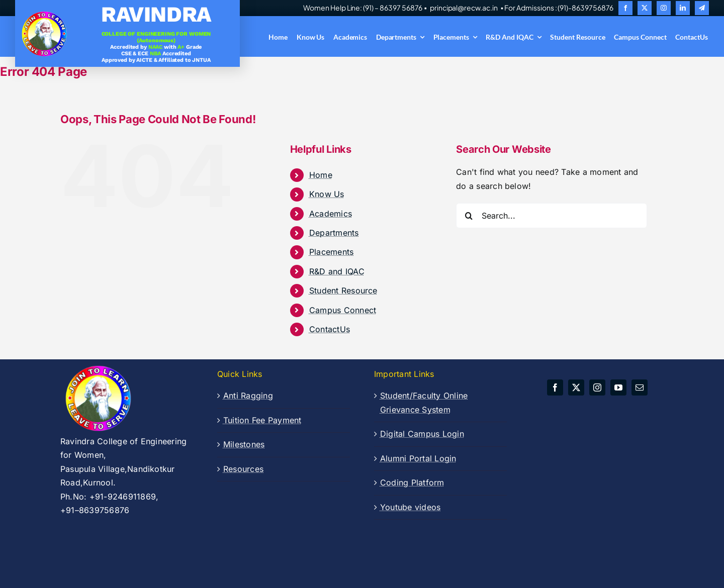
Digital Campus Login (422, 434)
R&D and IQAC (337, 271)
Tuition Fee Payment (262, 420)
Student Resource (343, 290)
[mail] (640, 387)
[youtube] (618, 387)
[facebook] (625, 8)
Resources (243, 469)
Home (321, 175)
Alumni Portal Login (418, 458)
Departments (334, 233)
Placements (331, 252)
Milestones (244, 444)
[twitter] (645, 8)
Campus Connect (343, 310)
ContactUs (330, 329)
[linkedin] (683, 8)
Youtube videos (410, 507)
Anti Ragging (248, 396)
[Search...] (552, 216)
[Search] (469, 216)
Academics (331, 214)
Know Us (327, 194)
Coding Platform (412, 482)
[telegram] (702, 8)
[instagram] (664, 8)
